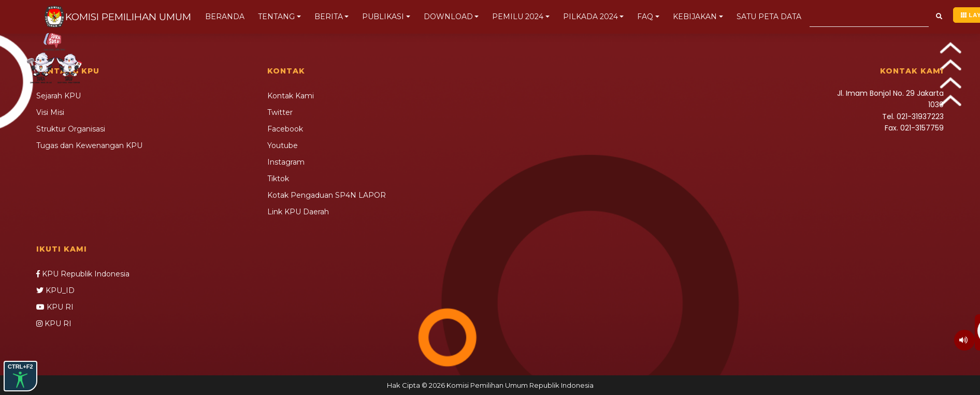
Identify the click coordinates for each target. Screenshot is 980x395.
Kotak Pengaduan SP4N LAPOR (327, 195)
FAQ (645, 17)
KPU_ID (55, 290)
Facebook (285, 129)
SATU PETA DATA (769, 17)
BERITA (329, 17)
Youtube (283, 145)
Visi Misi (50, 112)
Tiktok (278, 179)
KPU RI (55, 307)
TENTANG (276, 17)
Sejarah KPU (59, 96)
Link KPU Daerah (298, 212)
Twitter (280, 112)
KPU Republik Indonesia (83, 274)
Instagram (286, 162)
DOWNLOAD (448, 17)
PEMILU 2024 (518, 17)
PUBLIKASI (383, 17)
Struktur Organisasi (71, 129)
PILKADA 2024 (590, 17)
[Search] (869, 17)
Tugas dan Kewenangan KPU (89, 145)
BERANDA (227, 17)
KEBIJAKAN (695, 17)
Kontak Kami (291, 96)
